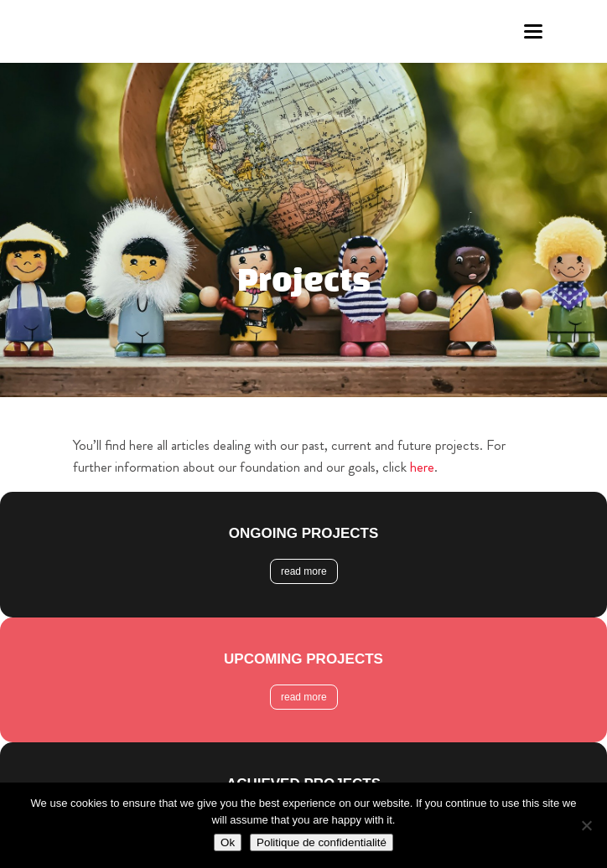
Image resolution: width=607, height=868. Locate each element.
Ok (228, 842)
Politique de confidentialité (322, 842)
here (422, 467)
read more (304, 571)
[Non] (586, 825)
